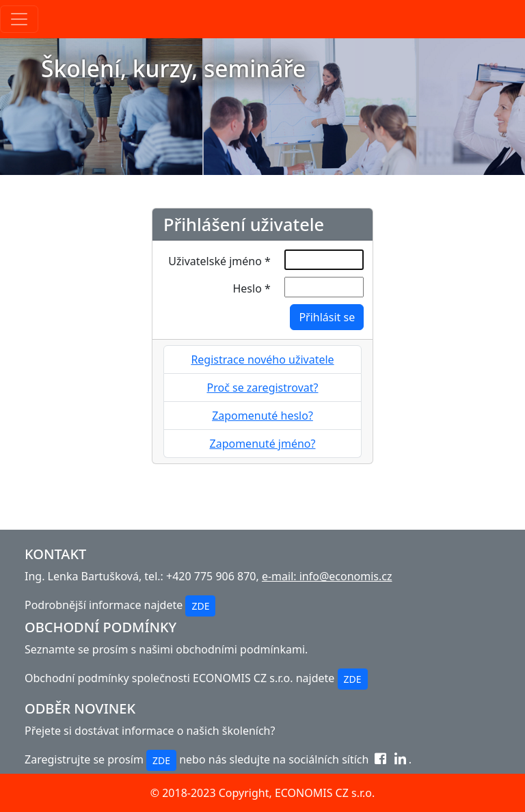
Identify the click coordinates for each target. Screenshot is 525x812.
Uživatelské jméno (219, 261)
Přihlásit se (327, 317)
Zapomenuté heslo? (262, 416)
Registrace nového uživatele (262, 360)
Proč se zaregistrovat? (262, 388)
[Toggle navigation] (19, 19)
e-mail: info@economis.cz (327, 576)
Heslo (251, 288)
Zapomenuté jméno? (263, 444)
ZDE (200, 606)
